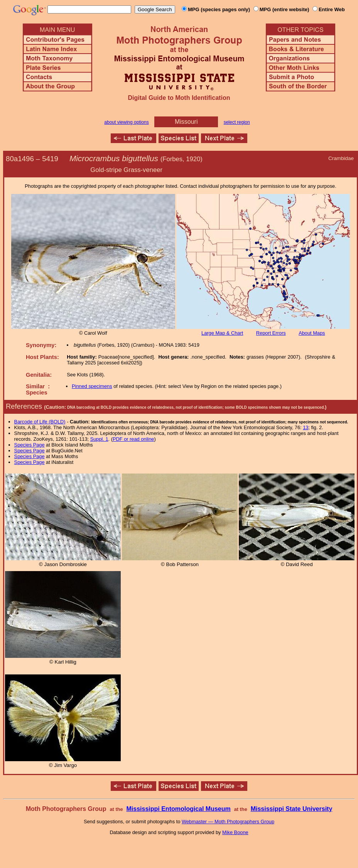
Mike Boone (235, 832)
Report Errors (271, 333)
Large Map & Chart (222, 333)
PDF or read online (133, 439)
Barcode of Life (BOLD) (40, 422)
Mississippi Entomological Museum (178, 809)
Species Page (30, 445)
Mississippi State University (292, 809)
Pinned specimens (92, 386)
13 (306, 427)
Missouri (186, 122)
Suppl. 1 (99, 439)
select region (237, 122)
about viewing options (126, 122)
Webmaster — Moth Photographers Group (228, 822)
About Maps (312, 333)
